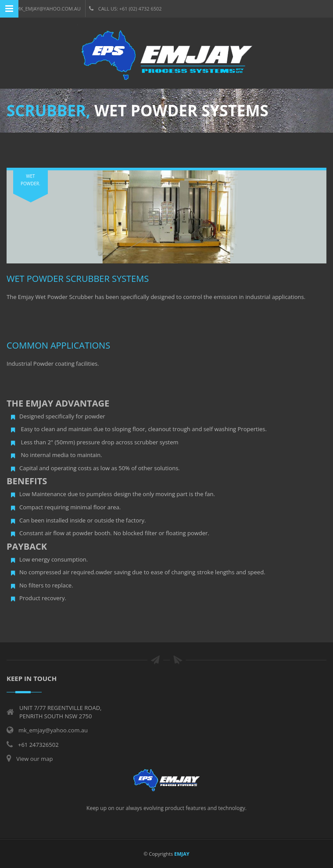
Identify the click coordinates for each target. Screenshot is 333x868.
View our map (34, 759)
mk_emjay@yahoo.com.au (44, 9)
